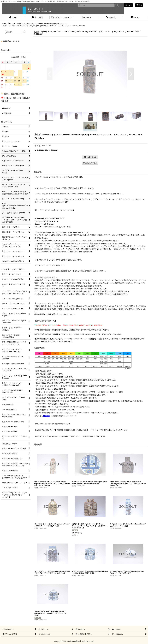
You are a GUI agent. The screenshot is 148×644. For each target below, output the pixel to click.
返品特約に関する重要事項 (46, 150)
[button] (50, 74)
